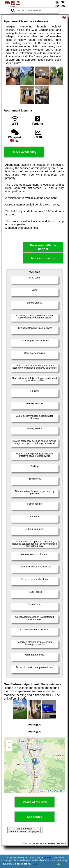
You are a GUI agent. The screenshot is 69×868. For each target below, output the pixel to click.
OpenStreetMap (57, 791)
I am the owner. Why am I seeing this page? (24, 830)
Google (48, 858)
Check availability (24, 152)
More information (43, 258)
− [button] (9, 748)
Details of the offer (34, 802)
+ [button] (9, 743)
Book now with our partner (43, 247)
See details (35, 817)
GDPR (36, 864)
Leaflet (43, 791)
